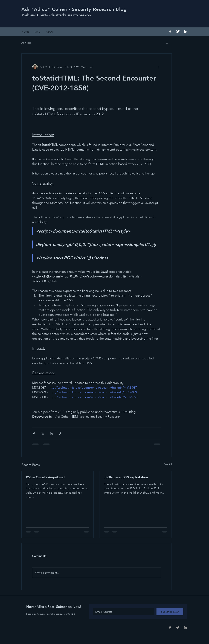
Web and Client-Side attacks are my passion (56, 15)
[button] (167, 43)
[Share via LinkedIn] (51, 433)
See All (168, 464)
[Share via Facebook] (34, 433)
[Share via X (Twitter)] (43, 433)
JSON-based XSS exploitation (126, 477)
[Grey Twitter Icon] (178, 628)
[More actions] (159, 67)
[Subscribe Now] (170, 612)
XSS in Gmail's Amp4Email (46, 477)
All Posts (26, 43)
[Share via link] (60, 433)
